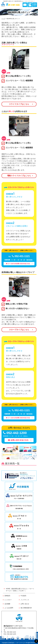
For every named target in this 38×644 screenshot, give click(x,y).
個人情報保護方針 (26, 608)
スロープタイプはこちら (19, 330)
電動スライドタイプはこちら (19, 176)
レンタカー (8, 600)
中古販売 (23, 596)
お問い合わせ (25, 604)
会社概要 (7, 604)
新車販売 (7, 596)
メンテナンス (25, 600)
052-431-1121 (19, 256)
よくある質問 (9, 608)
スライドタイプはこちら (19, 104)
